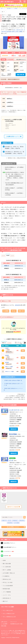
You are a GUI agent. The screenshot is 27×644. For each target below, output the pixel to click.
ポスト (23, 14)
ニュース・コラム (7, 595)
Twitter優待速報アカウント (10, 547)
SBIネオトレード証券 (9, 372)
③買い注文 (21, 311)
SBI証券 (7, 348)
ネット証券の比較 (7, 567)
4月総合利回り (10, 523)
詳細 (23, 351)
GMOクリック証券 (9, 367)
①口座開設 (6, 311)
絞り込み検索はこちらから (13, 527)
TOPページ (3, 8)
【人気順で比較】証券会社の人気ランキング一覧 (13, 384)
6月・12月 (22, 56)
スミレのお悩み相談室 (8, 586)
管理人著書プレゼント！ (21, 59)
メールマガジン (9, 551)
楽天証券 (7, 362)
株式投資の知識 (6, 589)
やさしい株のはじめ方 (8, 610)
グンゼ (11, 460)
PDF (21, 88)
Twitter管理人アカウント (9, 543)
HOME (4, 560)
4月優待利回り (15, 521)
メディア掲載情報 (7, 592)
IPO (8, 582)
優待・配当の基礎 (7, 564)
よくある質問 (4, 624)
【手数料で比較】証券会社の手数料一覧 (13, 380)
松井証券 (17, 305)
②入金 (14, 311)
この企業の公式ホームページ (13, 136)
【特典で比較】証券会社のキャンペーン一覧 (13, 389)
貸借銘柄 (9, 15)
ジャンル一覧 (3, 79)
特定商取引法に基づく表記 (16, 624)
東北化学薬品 (13, 434)
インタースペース (14, 410)
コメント (3, 202)
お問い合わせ (4, 622)
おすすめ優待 (17, 523)
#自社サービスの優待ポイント (13, 79)
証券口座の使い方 (7, 598)
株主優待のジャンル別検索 (12, 8)
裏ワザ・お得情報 (7, 570)
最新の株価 (20, 75)
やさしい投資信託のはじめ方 (9, 617)
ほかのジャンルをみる (13, 507)
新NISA (7, 579)
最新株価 (13, 429)
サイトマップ (13, 622)
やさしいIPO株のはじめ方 (9, 614)
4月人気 (9, 521)
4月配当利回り (22, 521)
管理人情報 (4, 626)
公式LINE (7, 556)
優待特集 (9, 573)
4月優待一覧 (4, 521)
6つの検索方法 (6, 576)
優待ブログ (5, 601)
